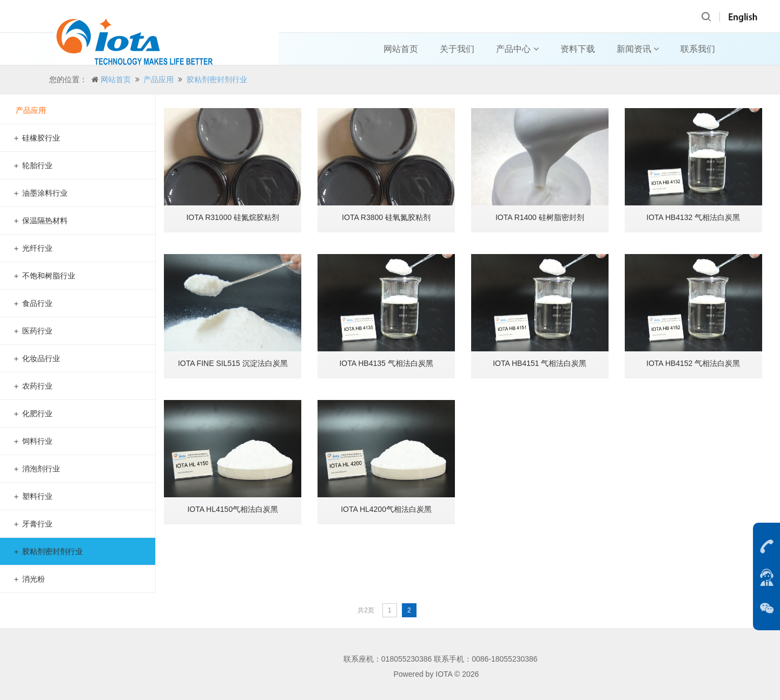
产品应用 (158, 79)
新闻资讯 (638, 49)
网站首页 (401, 49)
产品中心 (517, 49)
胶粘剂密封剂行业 (217, 79)
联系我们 (698, 49)
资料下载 (578, 49)
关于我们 (457, 49)
